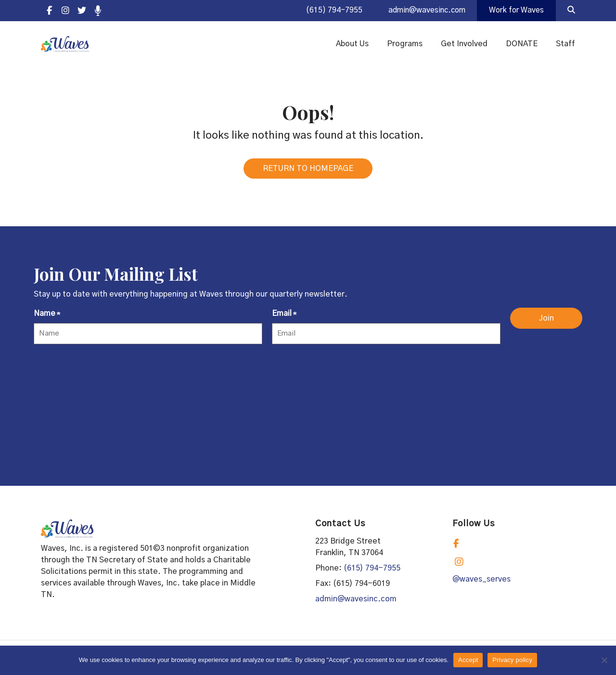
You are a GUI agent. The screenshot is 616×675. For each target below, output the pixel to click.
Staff (565, 44)
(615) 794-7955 (328, 11)
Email (284, 318)
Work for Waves (515, 11)
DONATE (522, 44)
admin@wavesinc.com (423, 11)
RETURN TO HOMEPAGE (308, 172)
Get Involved (464, 44)
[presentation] (107, 375)
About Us (352, 44)
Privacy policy (512, 660)
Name (47, 318)
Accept (468, 660)
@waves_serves (481, 583)
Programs (405, 44)
